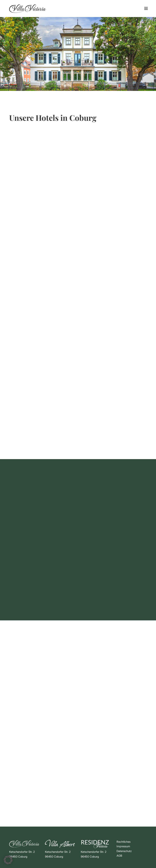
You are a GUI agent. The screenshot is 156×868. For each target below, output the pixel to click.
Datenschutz (124, 851)
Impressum (123, 846)
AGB (119, 856)
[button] (8, 860)
